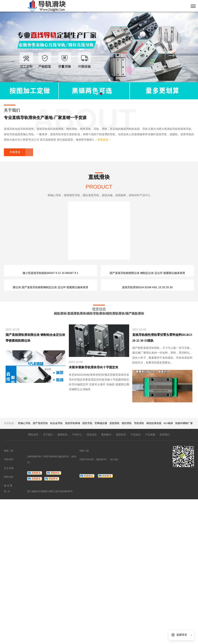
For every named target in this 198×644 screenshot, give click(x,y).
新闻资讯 (62, 579)
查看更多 (15, 152)
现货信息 (92, 579)
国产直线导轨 (40, 568)
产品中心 (77, 579)
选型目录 (121, 579)
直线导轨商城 (73, 568)
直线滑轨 (114, 568)
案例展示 (106, 579)
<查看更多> (103, 140)
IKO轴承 (169, 568)
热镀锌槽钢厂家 (184, 568)
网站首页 (33, 579)
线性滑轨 (127, 568)
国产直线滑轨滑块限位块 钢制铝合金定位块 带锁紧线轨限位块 (35, 482)
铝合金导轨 (56, 568)
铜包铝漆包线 (154, 568)
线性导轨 (87, 568)
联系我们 (165, 579)
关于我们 (48, 579)
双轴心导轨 (24, 568)
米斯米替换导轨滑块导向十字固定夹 (94, 512)
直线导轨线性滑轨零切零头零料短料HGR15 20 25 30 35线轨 (162, 482)
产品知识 (136, 579)
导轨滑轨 (139, 568)
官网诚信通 (101, 568)
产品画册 (150, 579)
